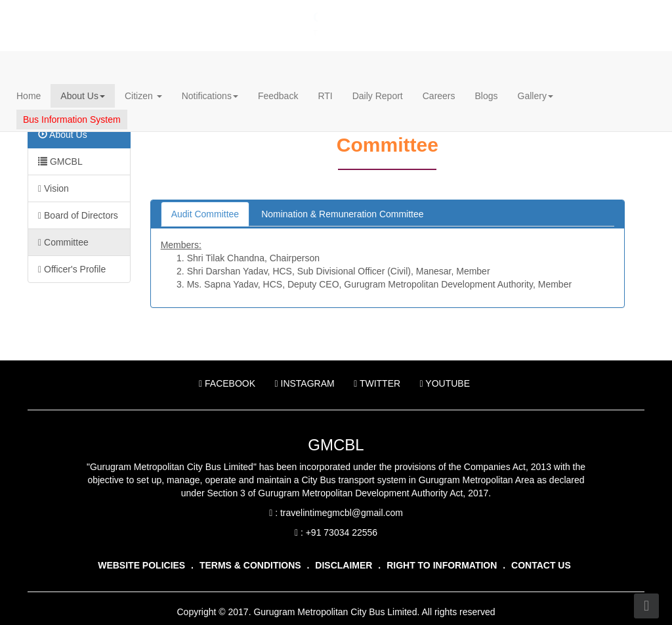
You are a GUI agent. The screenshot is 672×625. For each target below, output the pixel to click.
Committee (63, 242)
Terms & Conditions (250, 565)
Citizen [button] (143, 96)
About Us (63, 135)
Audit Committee (205, 214)
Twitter (382, 383)
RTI (325, 96)
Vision (53, 188)
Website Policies (141, 565)
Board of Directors (78, 215)
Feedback (278, 96)
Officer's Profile (72, 269)
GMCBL (60, 162)
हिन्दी (545, 14)
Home (29, 96)
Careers (439, 96)
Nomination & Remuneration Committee (342, 214)
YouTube (445, 383)
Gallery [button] (535, 96)
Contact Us (541, 565)
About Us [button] (83, 96)
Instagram (309, 383)
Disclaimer (344, 565)
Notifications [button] (210, 96)
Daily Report (378, 96)
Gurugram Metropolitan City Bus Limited (199, 17)
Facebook (232, 383)
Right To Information (442, 565)
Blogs (487, 96)
